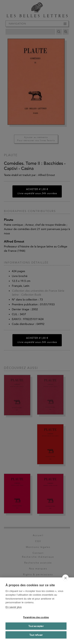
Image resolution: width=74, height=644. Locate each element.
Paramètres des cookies (36, 617)
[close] (65, 578)
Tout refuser (36, 635)
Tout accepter (36, 626)
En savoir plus (14, 607)
